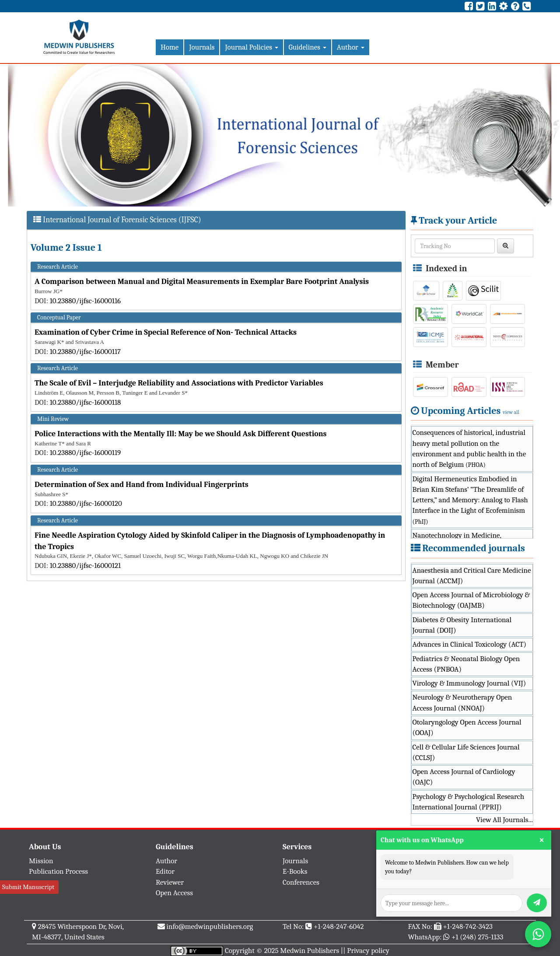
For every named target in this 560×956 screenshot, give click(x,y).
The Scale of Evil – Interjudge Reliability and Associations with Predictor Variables (179, 383)
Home (170, 47)
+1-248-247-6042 (339, 926)
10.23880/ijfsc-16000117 (85, 352)
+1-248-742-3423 (467, 926)
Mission (41, 861)
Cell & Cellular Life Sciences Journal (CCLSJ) (466, 752)
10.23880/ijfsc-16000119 (86, 453)
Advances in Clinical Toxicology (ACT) (470, 644)
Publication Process (58, 871)
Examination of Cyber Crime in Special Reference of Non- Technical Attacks (166, 332)
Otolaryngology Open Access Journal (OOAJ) (467, 727)
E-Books (295, 871)
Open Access (174, 893)
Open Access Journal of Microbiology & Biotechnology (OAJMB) (471, 600)
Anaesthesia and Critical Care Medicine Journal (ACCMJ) (472, 576)
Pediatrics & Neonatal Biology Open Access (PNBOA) (466, 664)
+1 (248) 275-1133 (477, 937)
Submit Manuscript (28, 887)
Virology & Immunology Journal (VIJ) (469, 683)
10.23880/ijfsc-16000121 (85, 566)
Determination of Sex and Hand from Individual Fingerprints (142, 485)
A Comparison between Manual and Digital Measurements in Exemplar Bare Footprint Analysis (202, 282)
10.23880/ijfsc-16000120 (86, 503)
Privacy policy (368, 951)
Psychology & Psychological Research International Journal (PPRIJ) (469, 802)
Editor (165, 871)
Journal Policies (251, 47)
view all (511, 412)
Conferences (301, 882)
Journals (202, 47)
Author (351, 47)
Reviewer (170, 882)
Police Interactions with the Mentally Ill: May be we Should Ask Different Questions (181, 434)
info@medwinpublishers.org (210, 926)
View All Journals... (504, 820)
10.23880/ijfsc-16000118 (86, 402)
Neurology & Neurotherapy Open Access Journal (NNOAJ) (462, 702)
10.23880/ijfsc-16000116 (85, 301)
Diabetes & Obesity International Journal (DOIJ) (462, 625)
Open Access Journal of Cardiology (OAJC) (464, 777)
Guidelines (308, 47)
